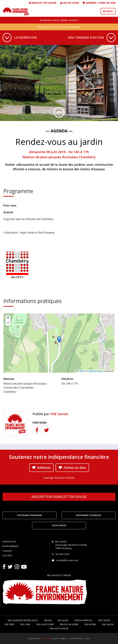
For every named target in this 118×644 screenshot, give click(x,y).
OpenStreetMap (95, 371)
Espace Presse (59, 525)
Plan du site (9, 542)
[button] (59, 340)
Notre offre (70, 3)
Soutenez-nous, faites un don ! (59, 20)
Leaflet (80, 371)
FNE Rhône (90, 624)
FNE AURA (46, 638)
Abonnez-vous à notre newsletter (59, 27)
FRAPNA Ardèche (83, 620)
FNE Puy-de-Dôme (69, 624)
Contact (7, 551)
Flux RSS (7, 555)
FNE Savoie (59, 414)
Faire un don (107, 3)
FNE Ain (48, 620)
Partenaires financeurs (30, 515)
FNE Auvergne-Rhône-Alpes (23, 620)
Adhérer (91, 3)
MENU (108, 11)
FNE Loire (25, 624)
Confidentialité (75, 638)
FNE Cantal (104, 620)
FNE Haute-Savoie (59, 628)
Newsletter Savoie (42, 3)
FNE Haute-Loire (45, 624)
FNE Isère (9, 624)
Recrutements (11, 546)
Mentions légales (59, 638)
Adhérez (41, 468)
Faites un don (72, 468)
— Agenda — (59, 131)
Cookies (87, 638)
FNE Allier (63, 620)
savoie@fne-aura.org (67, 560)
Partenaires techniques (89, 515)
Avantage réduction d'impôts (59, 478)
